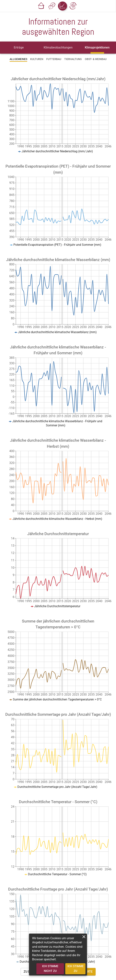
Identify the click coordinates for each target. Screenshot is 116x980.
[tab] (19, 48)
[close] (84, 937)
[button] (41, 6)
